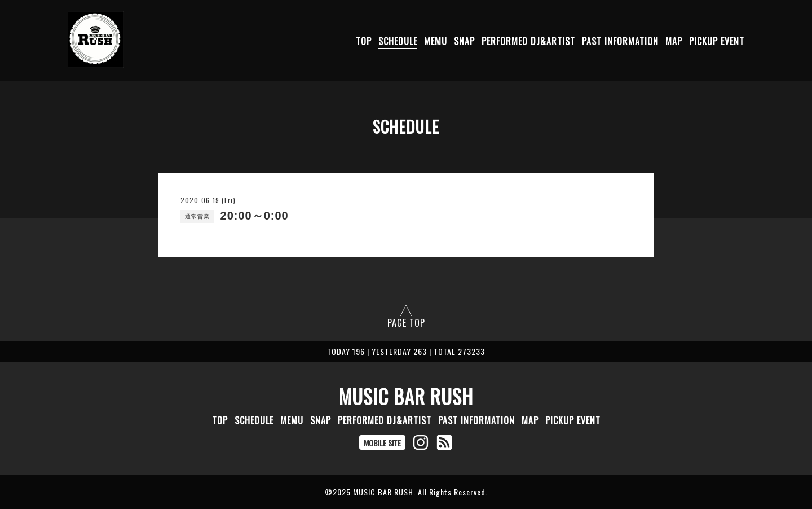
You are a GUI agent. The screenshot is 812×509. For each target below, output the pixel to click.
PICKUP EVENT (717, 41)
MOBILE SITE (382, 443)
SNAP (464, 41)
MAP (674, 41)
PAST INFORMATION (620, 41)
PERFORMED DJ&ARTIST (528, 41)
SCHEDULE (398, 41)
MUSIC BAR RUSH (406, 396)
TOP (364, 41)
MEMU (436, 41)
